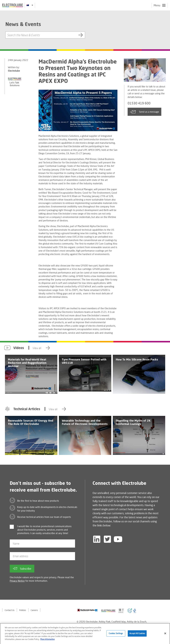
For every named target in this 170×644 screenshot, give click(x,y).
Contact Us (10, 610)
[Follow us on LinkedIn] (97, 539)
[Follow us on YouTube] (118, 539)
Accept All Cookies (137, 635)
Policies (23, 610)
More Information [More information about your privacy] (47, 641)
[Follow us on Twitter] (107, 539)
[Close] (165, 635)
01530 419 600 (139, 103)
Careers (34, 610)
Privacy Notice (17, 581)
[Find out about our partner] (88, 610)
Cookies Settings (116, 635)
